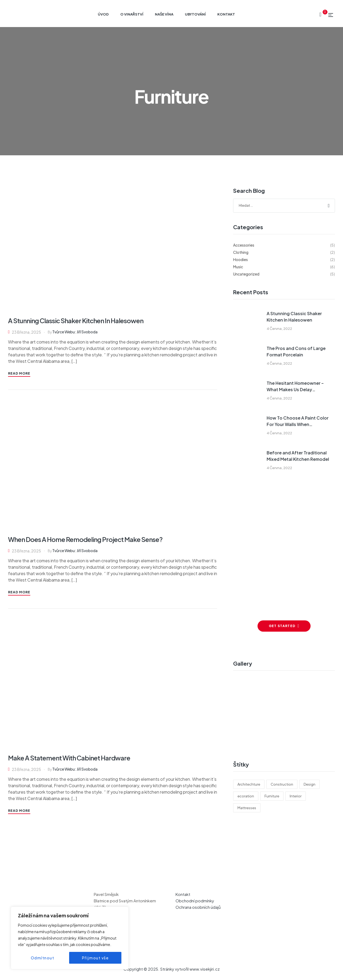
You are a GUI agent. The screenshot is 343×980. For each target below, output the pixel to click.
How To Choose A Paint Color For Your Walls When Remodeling (298, 421)
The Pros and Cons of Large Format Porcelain (296, 351)
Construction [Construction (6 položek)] (282, 784)
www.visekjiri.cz (205, 969)
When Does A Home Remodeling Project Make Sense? (85, 539)
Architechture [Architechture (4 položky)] (249, 784)
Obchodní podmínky (195, 901)
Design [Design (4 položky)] (310, 784)
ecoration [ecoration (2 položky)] (246, 796)
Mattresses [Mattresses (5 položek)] (247, 808)
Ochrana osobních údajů (198, 907)
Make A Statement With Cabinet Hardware (69, 758)
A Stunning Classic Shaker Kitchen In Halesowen (172, 78)
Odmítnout (43, 958)
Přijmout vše (95, 958)
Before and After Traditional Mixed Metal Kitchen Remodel (298, 456)
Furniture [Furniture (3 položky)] (272, 796)
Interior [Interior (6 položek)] (296, 796)
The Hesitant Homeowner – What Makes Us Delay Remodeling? (295, 387)
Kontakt (183, 894)
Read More (19, 373)
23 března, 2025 (26, 332)
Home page (103, 78)
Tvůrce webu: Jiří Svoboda (75, 332)
